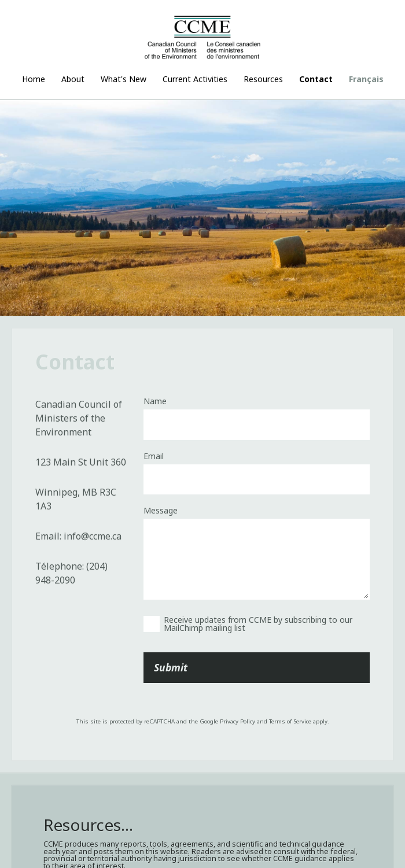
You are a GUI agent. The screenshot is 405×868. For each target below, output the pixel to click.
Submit (171, 667)
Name (155, 401)
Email (154, 456)
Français (366, 79)
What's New (124, 79)
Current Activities (195, 79)
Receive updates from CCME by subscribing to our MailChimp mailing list (258, 624)
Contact (316, 79)
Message (161, 511)
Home (34, 79)
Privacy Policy (238, 721)
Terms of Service (290, 721)
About (73, 79)
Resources (263, 79)
